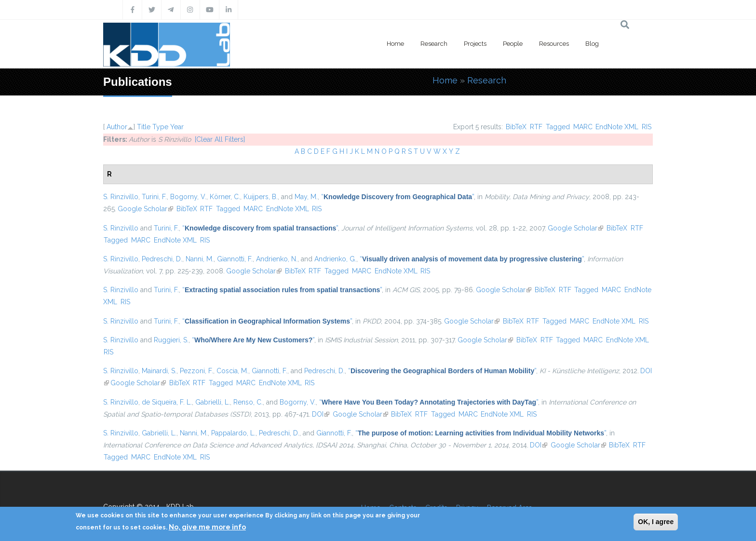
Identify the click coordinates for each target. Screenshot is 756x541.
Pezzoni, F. (196, 371)
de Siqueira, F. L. (167, 402)
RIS (647, 127)
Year (177, 127)
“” (398, 197)
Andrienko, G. (335, 259)
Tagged (558, 127)
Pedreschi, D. (162, 259)
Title (144, 127)
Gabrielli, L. (213, 402)
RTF (536, 127)
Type (160, 127)
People (513, 44)
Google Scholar (145, 209)
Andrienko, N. (277, 259)
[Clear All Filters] (220, 139)
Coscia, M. (232, 371)
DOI (321, 414)
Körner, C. (225, 197)
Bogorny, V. (188, 197)
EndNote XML (617, 127)
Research (434, 44)
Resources (554, 44)
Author (117, 127)
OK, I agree (656, 522)
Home (395, 44)
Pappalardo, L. (233, 433)
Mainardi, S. (159, 371)
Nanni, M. (200, 259)
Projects (475, 44)
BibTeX (516, 127)
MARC (583, 127)
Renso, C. (248, 402)
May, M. (306, 197)
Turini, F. (154, 197)
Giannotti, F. (235, 259)
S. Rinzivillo (121, 197)
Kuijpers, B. (261, 197)
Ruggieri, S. (171, 340)
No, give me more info (207, 527)
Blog (592, 44)
